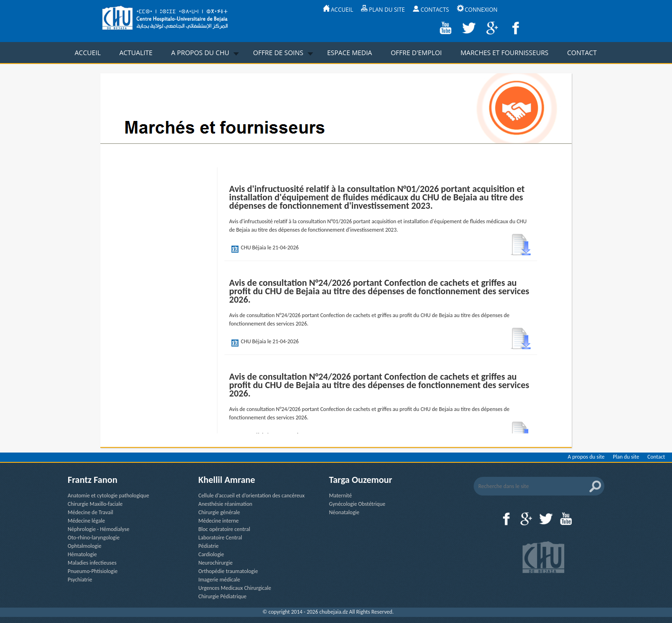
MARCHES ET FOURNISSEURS (505, 53)
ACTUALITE (136, 53)
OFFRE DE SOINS (278, 53)
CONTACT (582, 53)
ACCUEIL (338, 10)
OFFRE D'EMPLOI (416, 53)
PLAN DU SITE (383, 10)
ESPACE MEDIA (350, 53)
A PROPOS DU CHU (200, 53)
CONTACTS (431, 10)
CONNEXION (477, 10)
